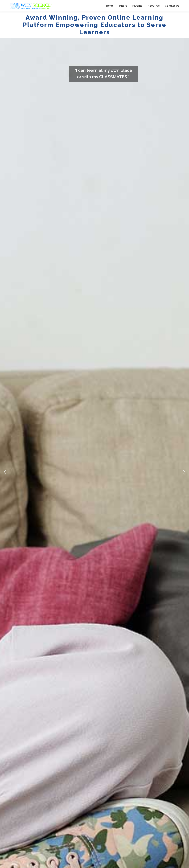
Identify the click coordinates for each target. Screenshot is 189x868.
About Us (154, 6)
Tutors (123, 6)
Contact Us (172, 6)
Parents (137, 6)
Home (110, 6)
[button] (5, 472)
